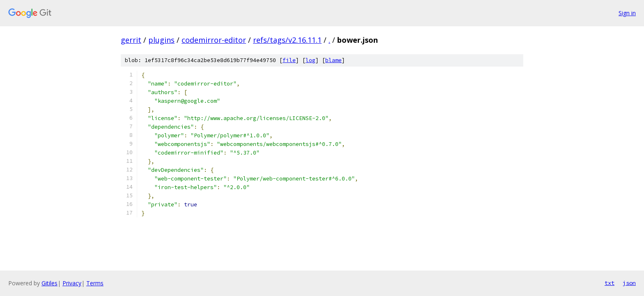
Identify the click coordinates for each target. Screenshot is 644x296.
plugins (161, 40)
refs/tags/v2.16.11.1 (287, 40)
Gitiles (49, 283)
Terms (95, 283)
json (629, 283)
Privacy (72, 283)
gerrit (131, 40)
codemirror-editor (214, 40)
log (310, 60)
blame (333, 60)
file (289, 60)
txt (609, 283)
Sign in (627, 13)
